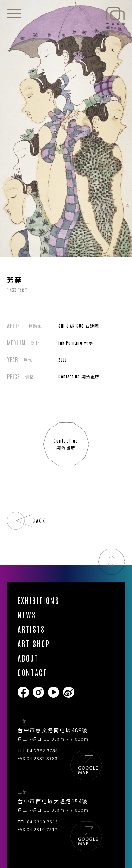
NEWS (27, 615)
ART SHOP (34, 643)
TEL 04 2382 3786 (38, 750)
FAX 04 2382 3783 (38, 758)
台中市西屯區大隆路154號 (53, 801)
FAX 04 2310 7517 (38, 829)
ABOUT (28, 658)
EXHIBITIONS (39, 600)
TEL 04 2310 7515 (38, 821)
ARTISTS (31, 629)
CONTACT (32, 672)
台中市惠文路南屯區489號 (53, 730)
